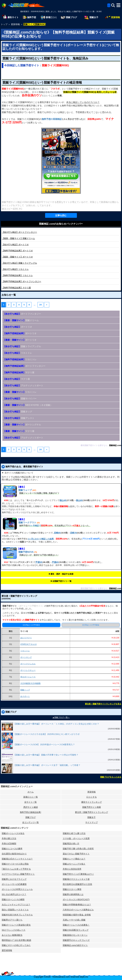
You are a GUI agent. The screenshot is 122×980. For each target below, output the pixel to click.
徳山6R (79, 500)
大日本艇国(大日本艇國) (30, 683)
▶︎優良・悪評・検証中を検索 (61, 574)
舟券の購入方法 (9, 838)
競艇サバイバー (20, 399)
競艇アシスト (19, 418)
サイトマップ (91, 822)
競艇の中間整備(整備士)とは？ (77, 905)
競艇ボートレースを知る (13, 833)
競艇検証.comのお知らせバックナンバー (61, 224)
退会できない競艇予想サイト (76, 854)
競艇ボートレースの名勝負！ (76, 925)
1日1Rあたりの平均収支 (31, 625)
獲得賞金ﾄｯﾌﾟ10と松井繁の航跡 (16, 940)
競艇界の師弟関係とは (73, 894)
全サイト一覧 (30, 802)
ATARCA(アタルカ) (29, 644)
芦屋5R (39, 562)
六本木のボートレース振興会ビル (78, 910)
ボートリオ (15, 245)
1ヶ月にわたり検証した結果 (41, 539)
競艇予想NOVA (26, 552)
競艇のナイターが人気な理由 (15, 864)
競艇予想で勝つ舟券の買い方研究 (78, 849)
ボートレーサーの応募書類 (14, 884)
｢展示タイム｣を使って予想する (16, 869)
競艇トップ (25, 690)
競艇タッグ (18, 412)
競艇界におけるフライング (14, 879)
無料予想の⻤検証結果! (30, 812)
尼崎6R (57, 533)
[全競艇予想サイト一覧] (109, 6)
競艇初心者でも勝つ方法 (74, 833)
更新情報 (91, 792)
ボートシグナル (22, 425)
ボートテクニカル (28, 664)
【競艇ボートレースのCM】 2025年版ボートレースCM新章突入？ (44, 744)
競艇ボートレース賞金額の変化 (16, 925)
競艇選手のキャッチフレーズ (76, 940)
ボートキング (26, 657)
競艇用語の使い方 (71, 844)
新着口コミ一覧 (31, 797)
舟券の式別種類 (9, 844)
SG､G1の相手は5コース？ (14, 894)
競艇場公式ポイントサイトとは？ (17, 859)
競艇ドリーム (18, 238)
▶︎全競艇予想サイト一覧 (61, 581)
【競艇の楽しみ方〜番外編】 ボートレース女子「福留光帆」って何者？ (47, 765)
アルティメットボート (23, 385)
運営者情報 (7, 950)
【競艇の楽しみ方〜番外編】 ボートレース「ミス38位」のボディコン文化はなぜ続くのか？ (56, 724)
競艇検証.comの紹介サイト (75, 945)
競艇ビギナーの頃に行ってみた (16, 945)
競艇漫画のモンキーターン (75, 935)
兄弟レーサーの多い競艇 (74, 920)
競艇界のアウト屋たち (12, 920)
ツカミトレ (15, 269)
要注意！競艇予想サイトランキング (91, 812)
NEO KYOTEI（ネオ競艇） (28, 405)
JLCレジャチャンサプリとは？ (16, 905)
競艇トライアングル (19, 263)
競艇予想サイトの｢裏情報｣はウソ (78, 874)
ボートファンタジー (19, 232)
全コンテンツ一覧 (30, 822)
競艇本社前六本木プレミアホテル (17, 915)
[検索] (113, 5)
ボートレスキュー (28, 670)
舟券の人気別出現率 (72, 869)
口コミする (92, 797)
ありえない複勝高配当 (12, 935)
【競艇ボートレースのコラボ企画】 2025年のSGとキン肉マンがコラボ (47, 734)
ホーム (31, 792)
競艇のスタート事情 (72, 889)
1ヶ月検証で (35, 526)
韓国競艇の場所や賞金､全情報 (77, 915)
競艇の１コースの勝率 (12, 849)
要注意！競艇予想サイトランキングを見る (103, 704)
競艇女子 (91, 817)
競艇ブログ (31, 817)
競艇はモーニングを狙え (74, 864)
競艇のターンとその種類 (13, 899)
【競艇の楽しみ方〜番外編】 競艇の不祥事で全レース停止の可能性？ (46, 755)
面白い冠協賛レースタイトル (15, 910)
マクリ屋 (16, 288)
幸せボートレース (28, 677)
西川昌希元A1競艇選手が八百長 (77, 884)
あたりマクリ (26, 638)
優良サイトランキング (91, 802)
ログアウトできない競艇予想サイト (18, 874)
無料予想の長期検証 (52, 119)
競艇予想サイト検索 (92, 807)
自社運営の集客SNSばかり (14, 854)
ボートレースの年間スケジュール (17, 889)
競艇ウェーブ (25, 490)
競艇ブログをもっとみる (111, 777)
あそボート (25, 696)
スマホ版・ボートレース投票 (76, 838)
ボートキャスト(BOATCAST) (76, 899)
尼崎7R (73, 533)
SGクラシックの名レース (14, 930)
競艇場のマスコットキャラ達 (76, 879)
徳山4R (63, 500)
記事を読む (61, 215)
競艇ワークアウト (27, 523)
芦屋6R (55, 562)
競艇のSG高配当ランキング (76, 930)
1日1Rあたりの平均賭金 (91, 625)
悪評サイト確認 (31, 807)
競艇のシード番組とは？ (74, 859)
